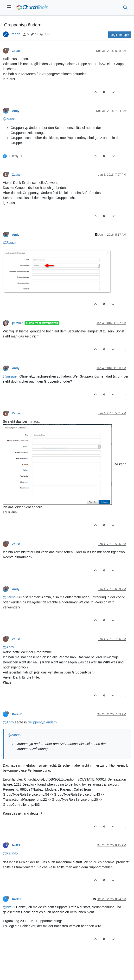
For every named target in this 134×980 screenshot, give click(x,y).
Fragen (15, 34)
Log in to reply (120, 35)
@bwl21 (9, 907)
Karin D (17, 714)
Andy (16, 111)
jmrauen (18, 323)
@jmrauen (11, 376)
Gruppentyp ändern (42, 722)
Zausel (17, 51)
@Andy (8, 647)
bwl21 (16, 845)
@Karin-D (10, 853)
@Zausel (10, 119)
